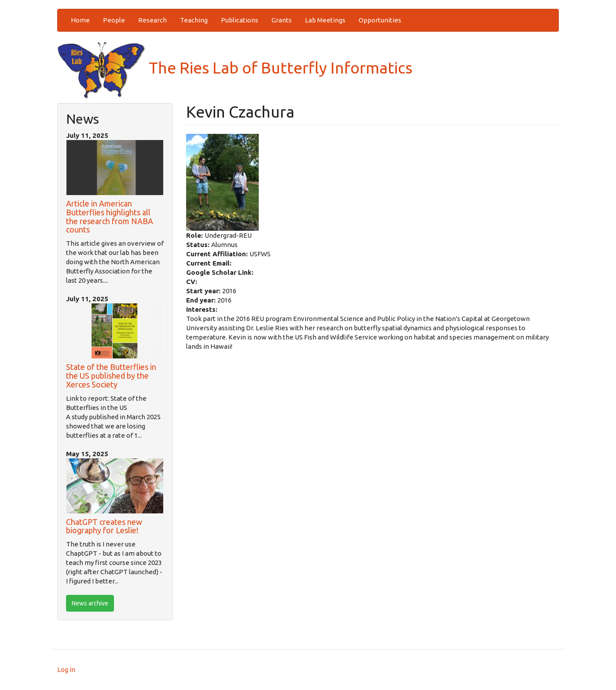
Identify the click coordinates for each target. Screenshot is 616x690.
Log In (66, 670)
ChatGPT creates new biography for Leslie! (104, 526)
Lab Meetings (325, 20)
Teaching (194, 20)
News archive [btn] (90, 603)
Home (80, 20)
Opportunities (380, 20)
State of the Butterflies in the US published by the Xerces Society (111, 376)
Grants (282, 20)
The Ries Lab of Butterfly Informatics (235, 68)
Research (152, 20)
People (114, 20)
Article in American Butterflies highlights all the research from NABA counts (110, 216)
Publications (240, 20)
